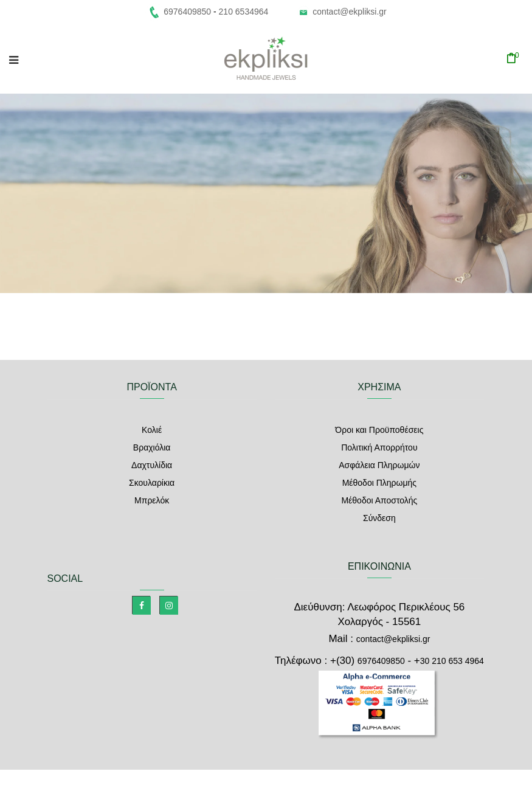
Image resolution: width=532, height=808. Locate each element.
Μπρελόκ (152, 500)
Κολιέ (152, 430)
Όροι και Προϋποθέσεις (379, 430)
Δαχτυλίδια (152, 465)
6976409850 (381, 661)
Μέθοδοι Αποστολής (379, 500)
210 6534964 (244, 12)
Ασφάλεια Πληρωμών (379, 465)
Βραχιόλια (152, 447)
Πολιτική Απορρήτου (379, 447)
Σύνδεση (379, 518)
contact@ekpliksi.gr (350, 12)
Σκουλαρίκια (152, 483)
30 (452, 661)
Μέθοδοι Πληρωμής (379, 483)
